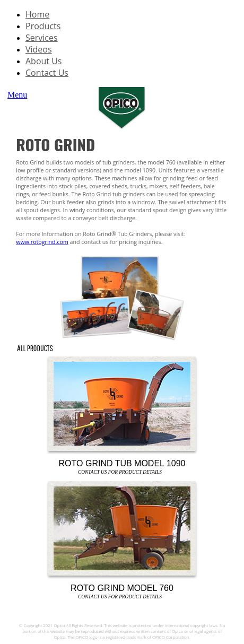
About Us (44, 61)
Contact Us (47, 73)
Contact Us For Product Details (120, 472)
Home (37, 14)
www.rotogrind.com (42, 242)
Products (43, 26)
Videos (39, 49)
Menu (17, 95)
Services (42, 38)
